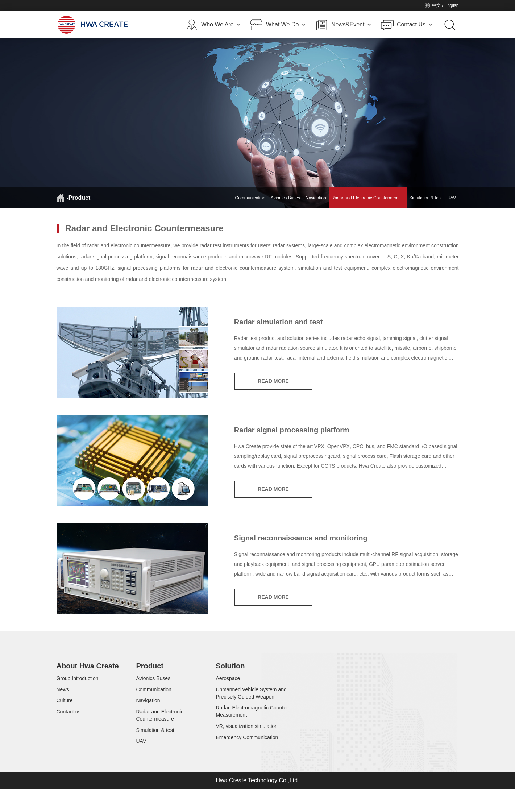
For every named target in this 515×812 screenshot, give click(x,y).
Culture (65, 710)
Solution (230, 667)
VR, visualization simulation (246, 739)
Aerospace (228, 681)
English (451, 5)
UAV (452, 198)
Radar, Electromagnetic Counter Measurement (252, 721)
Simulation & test (425, 198)
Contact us (69, 724)
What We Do (286, 25)
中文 (436, 5)
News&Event (351, 25)
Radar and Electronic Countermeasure (160, 728)
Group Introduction (78, 681)
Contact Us (415, 25)
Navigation (316, 198)
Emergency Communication (247, 753)
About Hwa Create (88, 667)
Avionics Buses (285, 198)
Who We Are (221, 25)
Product (150, 667)
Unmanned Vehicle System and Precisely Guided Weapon (251, 699)
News (63, 695)
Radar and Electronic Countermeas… (368, 198)
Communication (250, 198)
